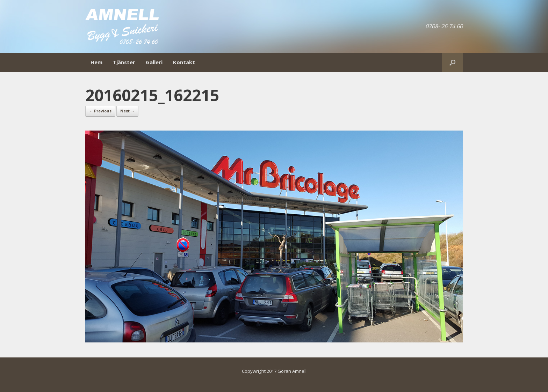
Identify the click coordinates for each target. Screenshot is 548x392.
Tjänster (124, 62)
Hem (96, 62)
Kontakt (184, 62)
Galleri (154, 62)
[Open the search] (452, 62)
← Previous (100, 111)
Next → (127, 111)
